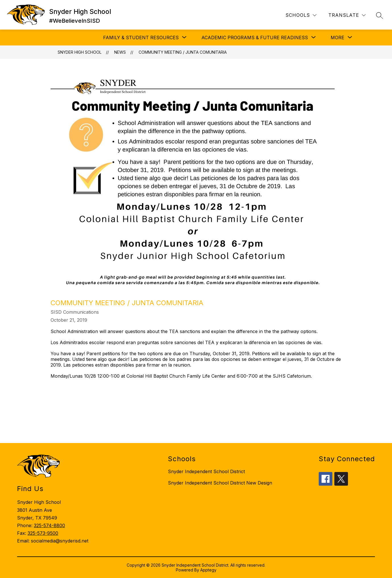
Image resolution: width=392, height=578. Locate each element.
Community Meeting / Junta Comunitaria (183, 52)
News (120, 52)
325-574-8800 (49, 525)
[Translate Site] (347, 15)
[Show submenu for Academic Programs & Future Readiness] (255, 38)
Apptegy (208, 570)
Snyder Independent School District (206, 471)
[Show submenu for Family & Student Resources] (141, 38)
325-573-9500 (43, 533)
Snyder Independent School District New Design (220, 483)
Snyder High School (80, 52)
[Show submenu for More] (337, 38)
